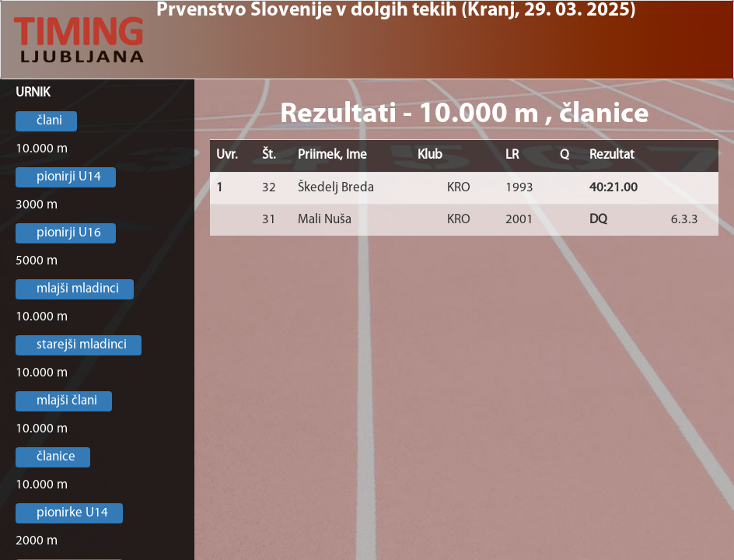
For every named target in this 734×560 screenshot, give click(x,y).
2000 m (37, 541)
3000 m (37, 205)
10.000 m (42, 149)
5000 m (37, 261)
